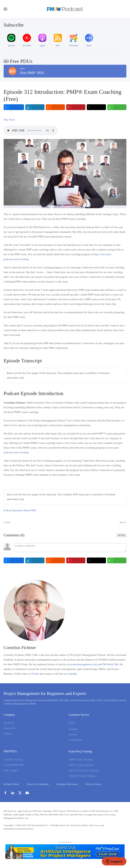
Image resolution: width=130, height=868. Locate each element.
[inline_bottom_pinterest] (76, 560)
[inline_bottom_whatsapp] (117, 560)
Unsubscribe (75, 740)
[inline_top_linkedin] (35, 107)
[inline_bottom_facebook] (14, 560)
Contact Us (10, 728)
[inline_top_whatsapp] (117, 107)
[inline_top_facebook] (14, 107)
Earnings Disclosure (67, 784)
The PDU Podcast (13, 760)
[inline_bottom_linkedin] (35, 560)
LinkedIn (72, 674)
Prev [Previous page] (7, 522)
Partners (8, 734)
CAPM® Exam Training (82, 776)
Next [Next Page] (123, 522)
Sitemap (73, 729)
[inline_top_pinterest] (76, 107)
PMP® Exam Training (81, 760)
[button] (5, 9)
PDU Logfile (11, 770)
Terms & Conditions (38, 784)
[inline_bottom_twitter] (96, 560)
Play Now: (9, 120)
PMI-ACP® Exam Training (84, 770)
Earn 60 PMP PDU (14, 765)
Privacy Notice (94, 784)
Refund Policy (11, 784)
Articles (73, 734)
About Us (9, 723)
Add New (121, 535)
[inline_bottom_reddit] (55, 560)
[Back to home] (65, 9)
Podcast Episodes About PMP (20, 510)
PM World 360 (110, 664)
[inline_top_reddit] (55, 107)
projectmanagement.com (84, 664)
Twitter (35, 674)
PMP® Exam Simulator (82, 765)
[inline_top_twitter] (96, 107)
